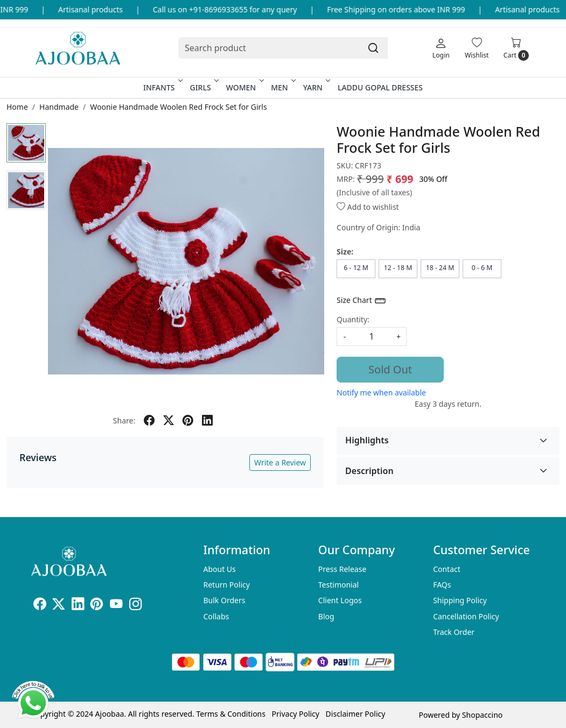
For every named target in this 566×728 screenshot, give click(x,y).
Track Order (454, 632)
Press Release (343, 569)
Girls (203, 87)
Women (244, 87)
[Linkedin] (78, 606)
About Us (219, 569)
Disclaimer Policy (356, 714)
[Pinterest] (97, 606)
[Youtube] (116, 606)
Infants (162, 87)
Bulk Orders (224, 600)
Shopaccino (482, 715)
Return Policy (226, 585)
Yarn (316, 87)
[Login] (441, 48)
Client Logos (340, 600)
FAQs (442, 585)
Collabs (216, 616)
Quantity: (353, 319)
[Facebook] (40, 606)
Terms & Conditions (231, 714)
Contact (447, 569)
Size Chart (362, 301)
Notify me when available (381, 393)
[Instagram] (136, 606)
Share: (124, 420)
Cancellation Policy (466, 616)
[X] (59, 606)
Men (282, 87)
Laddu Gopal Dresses (380, 87)
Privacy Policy (296, 714)
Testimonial (338, 585)
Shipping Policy (460, 600)
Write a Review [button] (280, 462)
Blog (326, 616)
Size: (345, 252)
